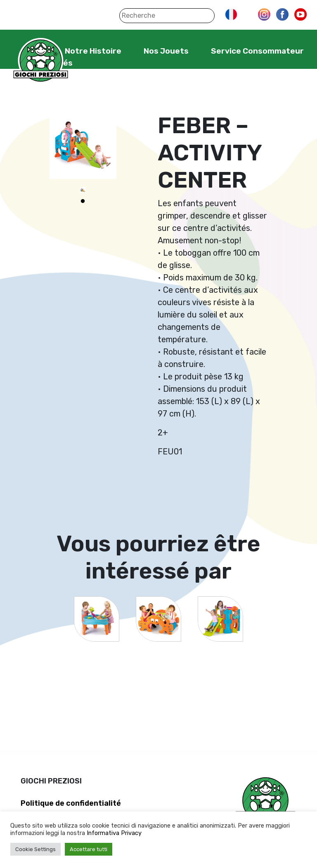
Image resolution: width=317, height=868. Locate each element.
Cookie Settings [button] (35, 849)
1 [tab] (83, 201)
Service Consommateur (257, 51)
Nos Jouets (166, 51)
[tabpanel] (83, 190)
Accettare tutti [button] (89, 849)
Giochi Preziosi (41, 61)
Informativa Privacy (114, 833)
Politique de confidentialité (71, 803)
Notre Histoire (93, 51)
